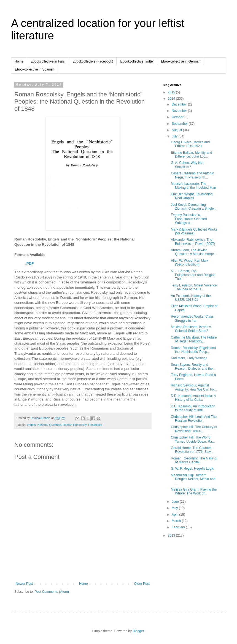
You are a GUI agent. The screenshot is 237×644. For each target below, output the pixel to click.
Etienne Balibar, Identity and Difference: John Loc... (191, 155)
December (180, 104)
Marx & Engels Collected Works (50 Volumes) (194, 231)
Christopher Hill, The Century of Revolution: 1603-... (194, 429)
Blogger (138, 631)
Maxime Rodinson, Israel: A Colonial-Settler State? (191, 329)
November (180, 111)
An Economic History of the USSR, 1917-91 (191, 298)
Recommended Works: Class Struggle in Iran (192, 318)
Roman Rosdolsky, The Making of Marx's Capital (194, 460)
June (176, 502)
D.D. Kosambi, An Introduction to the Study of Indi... (193, 408)
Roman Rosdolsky (75, 425)
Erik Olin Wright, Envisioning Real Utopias (192, 196)
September (180, 124)
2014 (172, 99)
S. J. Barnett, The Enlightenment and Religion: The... (194, 275)
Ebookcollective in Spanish (35, 69)
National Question (49, 425)
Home (19, 61)
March (177, 521)
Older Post (142, 584)
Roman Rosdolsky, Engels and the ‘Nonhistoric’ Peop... (193, 350)
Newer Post (24, 584)
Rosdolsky (95, 425)
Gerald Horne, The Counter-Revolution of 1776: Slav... (192, 450)
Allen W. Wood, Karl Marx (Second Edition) (190, 263)
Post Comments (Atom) (52, 592)
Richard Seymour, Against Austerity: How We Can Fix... (194, 387)
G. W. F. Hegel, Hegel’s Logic (192, 469)
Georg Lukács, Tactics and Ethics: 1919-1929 (190, 144)
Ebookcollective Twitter (137, 61)
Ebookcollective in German (181, 61)
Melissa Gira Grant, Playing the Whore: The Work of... (194, 491)
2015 (172, 92)
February (179, 527)
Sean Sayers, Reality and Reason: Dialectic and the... (193, 367)
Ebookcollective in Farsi (48, 61)
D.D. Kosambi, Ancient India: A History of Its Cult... (193, 398)
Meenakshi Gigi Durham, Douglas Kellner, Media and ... (193, 479)
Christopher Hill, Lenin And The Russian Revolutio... (194, 419)
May (175, 508)
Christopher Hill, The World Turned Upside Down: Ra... (193, 439)
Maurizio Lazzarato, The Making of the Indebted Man (193, 186)
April (175, 515)
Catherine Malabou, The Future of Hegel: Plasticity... (194, 339)
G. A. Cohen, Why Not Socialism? (187, 165)
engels (31, 425)
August (177, 130)
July (175, 136)
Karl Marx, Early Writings (189, 358)
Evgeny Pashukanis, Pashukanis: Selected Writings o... (189, 219)
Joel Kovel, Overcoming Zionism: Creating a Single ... (194, 207)
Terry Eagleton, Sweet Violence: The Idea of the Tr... (194, 287)
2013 (172, 535)
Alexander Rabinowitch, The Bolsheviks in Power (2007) (193, 242)
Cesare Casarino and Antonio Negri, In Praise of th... (192, 175)
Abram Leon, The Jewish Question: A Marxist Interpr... (194, 252)
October (178, 117)
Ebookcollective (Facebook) (93, 61)
